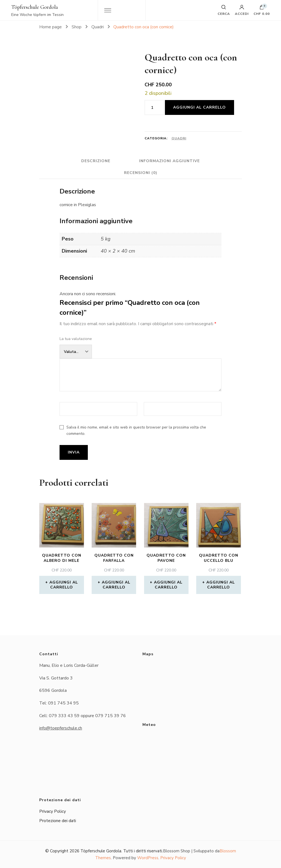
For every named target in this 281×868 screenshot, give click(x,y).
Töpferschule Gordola (35, 7)
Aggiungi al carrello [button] (64, 585)
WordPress (148, 858)
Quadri (179, 138)
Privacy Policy (53, 811)
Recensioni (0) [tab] (141, 173)
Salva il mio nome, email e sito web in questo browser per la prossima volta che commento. (136, 430)
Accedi (242, 10)
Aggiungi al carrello (199, 107)
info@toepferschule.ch (61, 728)
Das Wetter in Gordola (191, 753)
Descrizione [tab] (96, 161)
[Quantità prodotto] (154, 107)
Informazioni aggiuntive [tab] (169, 161)
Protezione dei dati (58, 821)
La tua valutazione (76, 339)
